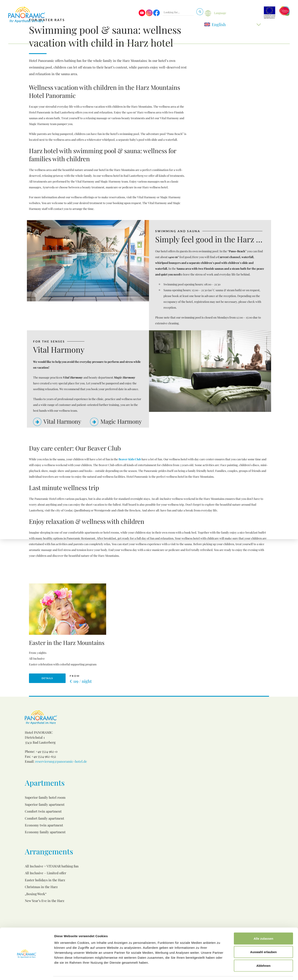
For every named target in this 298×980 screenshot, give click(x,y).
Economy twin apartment (44, 825)
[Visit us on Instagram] (149, 15)
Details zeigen (220, 972)
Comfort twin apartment (43, 811)
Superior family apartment (45, 804)
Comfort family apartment (44, 818)
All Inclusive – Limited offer (46, 873)
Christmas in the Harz (41, 887)
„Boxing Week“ (36, 894)
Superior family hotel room (45, 797)
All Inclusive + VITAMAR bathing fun (52, 866)
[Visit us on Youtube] (142, 15)
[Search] (200, 12)
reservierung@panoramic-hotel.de (61, 761)
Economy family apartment (45, 832)
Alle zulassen (263, 926)
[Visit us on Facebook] (156, 15)
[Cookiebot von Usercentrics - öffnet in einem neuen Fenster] (27, 972)
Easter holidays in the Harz (45, 880)
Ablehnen (263, 953)
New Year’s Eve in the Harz (45, 901)
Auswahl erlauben (263, 939)
